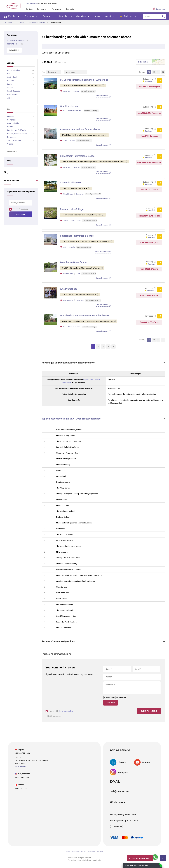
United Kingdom (14, 70)
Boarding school (15, 44)
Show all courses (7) (103, 307)
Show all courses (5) (103, 173)
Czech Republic (13, 91)
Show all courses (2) (103, 227)
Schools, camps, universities (72, 16)
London (10, 116)
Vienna (10, 144)
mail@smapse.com (120, 794)
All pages (100, 854)
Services (29, 9)
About (108, 16)
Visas (97, 16)
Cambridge (12, 120)
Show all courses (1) (103, 119)
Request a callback (136, 858)
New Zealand (13, 94)
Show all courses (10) (103, 253)
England (86, 382)
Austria (10, 88)
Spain (10, 84)
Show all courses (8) (103, 96)
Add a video (111, 706)
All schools (92, 854)
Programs (29, 16)
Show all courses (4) (103, 146)
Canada (97, 382)
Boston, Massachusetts (17, 134)
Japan (10, 98)
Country (47, 16)
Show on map (143, 62)
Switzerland (67, 385)
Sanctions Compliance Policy (76, 854)
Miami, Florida (13, 123)
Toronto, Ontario (14, 140)
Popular (10, 16)
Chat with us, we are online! (137, 866)
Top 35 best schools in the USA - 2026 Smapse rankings (71, 422)
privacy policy (24, 209)
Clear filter (14, 50)
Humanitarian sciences (17, 40)
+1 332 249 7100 (49, 4)
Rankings (126, 16)
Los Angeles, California (17, 130)
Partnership (57, 9)
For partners (159, 9)
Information (42, 9)
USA (91, 382)
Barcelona (11, 137)
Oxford (10, 127)
